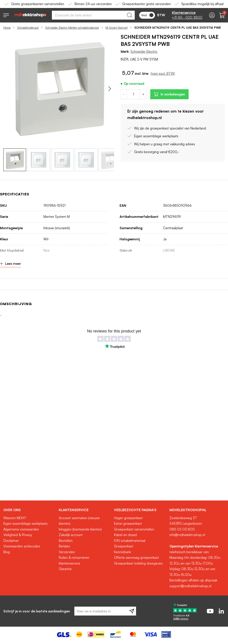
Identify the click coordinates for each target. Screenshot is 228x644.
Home (7, 28)
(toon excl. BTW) (163, 74)
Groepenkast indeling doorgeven (138, 563)
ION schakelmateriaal (130, 541)
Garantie (65, 569)
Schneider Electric (144, 52)
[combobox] (93, 15)
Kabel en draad (125, 535)
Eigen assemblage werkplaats (25, 524)
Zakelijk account (71, 535)
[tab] (29, 510)
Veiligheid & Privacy (18, 535)
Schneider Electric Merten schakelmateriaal (72, 28)
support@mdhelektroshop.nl (190, 586)
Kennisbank (122, 552)
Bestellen (66, 541)
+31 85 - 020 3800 (187, 17)
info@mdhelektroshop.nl (187, 535)
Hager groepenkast (128, 518)
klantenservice (69, 563)
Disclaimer (11, 541)
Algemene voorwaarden (21, 529)
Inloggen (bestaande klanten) (80, 529)
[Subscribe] (132, 611)
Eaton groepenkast (128, 524)
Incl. (147, 15)
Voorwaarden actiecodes (22, 546)
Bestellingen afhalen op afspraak (193, 580)
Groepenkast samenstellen (134, 529)
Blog (7, 552)
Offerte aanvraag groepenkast (136, 558)
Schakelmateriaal (28, 28)
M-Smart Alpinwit (117, 28)
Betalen (64, 546)
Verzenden (67, 552)
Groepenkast (124, 546)
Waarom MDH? (15, 518)
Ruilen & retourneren (74, 558)
